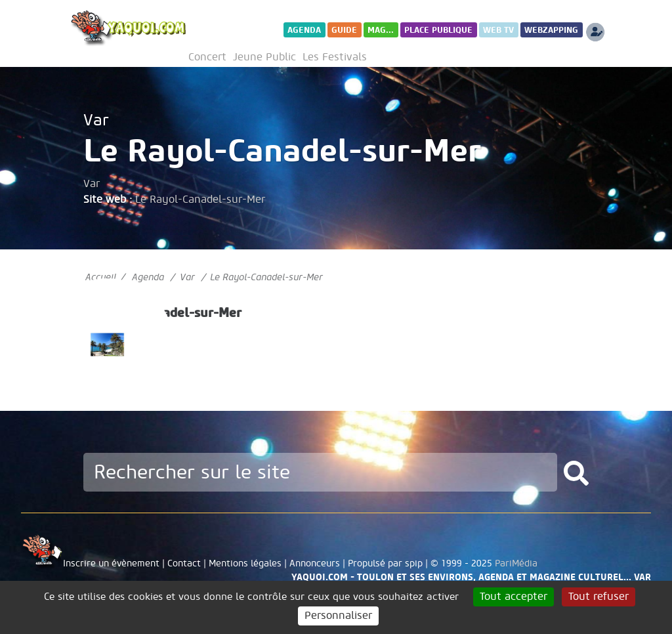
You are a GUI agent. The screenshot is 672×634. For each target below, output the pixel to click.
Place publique (438, 30)
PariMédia (516, 563)
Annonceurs (315, 563)
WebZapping (551, 30)
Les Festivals (335, 57)
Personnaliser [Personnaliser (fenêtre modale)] (338, 616)
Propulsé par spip (385, 563)
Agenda (304, 30)
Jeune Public (264, 57)
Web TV (498, 30)
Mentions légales (245, 563)
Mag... (381, 30)
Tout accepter (514, 597)
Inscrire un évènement (111, 563)
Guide (344, 30)
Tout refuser (598, 597)
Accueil (101, 277)
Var (96, 120)
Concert (207, 57)
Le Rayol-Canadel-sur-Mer (200, 200)
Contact (184, 563)
